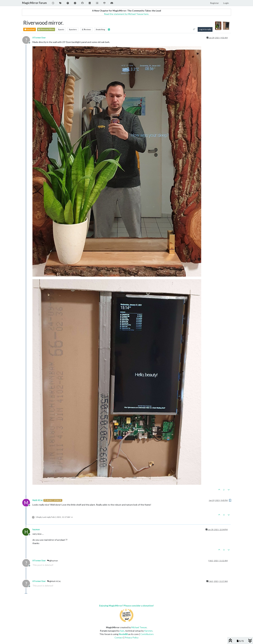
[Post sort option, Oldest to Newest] (194, 29)
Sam (122, 631)
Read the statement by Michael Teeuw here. (126, 14)
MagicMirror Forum (34, 3)
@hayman (53, 561)
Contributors (147, 634)
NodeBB (123, 634)
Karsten (148, 631)
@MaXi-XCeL (54, 581)
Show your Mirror (46, 29)
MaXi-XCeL (38, 500)
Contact (119, 637)
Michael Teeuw (139, 627)
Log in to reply (205, 29)
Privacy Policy (132, 637)
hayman (36, 529)
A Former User (39, 38)
